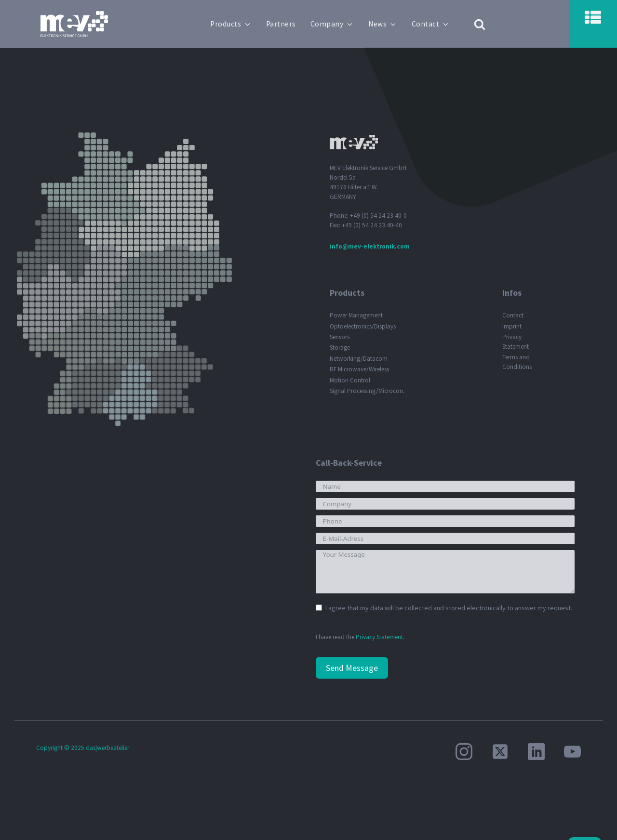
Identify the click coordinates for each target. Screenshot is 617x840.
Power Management (356, 315)
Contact (431, 24)
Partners (281, 24)
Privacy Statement (516, 342)
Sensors (340, 337)
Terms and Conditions (517, 362)
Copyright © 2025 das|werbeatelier (83, 748)
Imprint (512, 326)
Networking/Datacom (359, 359)
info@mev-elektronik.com (370, 246)
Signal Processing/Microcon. (367, 391)
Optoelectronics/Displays (363, 326)
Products (231, 24)
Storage (340, 348)
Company (332, 24)
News (383, 24)
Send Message (352, 668)
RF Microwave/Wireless (359, 369)
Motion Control (350, 380)
